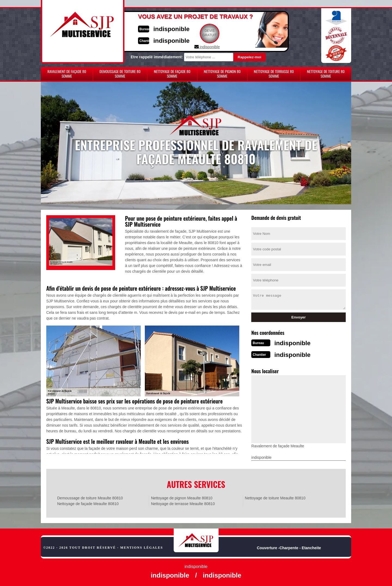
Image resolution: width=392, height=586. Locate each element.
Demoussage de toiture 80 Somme (120, 74)
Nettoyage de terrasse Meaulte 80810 (183, 502)
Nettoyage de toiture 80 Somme (326, 74)
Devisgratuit (221, 33)
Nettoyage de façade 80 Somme (172, 74)
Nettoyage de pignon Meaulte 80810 (182, 496)
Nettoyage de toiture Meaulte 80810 (275, 496)
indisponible (180, 28)
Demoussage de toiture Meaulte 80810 (90, 496)
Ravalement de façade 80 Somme (67, 74)
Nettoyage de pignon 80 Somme (222, 74)
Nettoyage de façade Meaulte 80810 (88, 502)
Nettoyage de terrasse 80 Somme (274, 74)
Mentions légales (142, 546)
